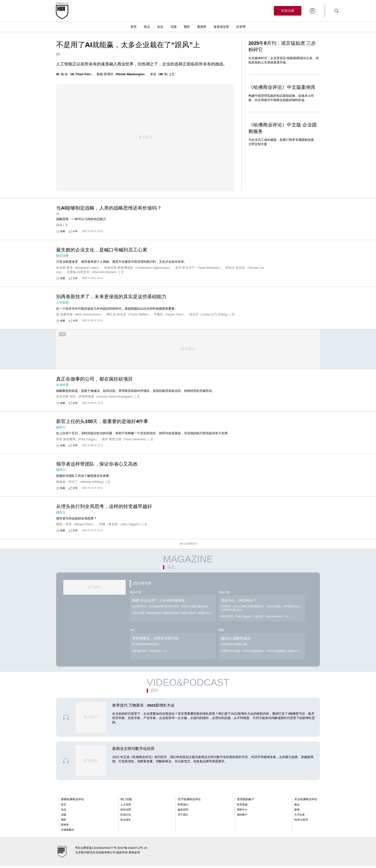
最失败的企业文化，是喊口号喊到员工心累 (102, 243)
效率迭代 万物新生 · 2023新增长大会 (143, 707)
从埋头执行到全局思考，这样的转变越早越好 (104, 507)
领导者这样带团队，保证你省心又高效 (97, 464)
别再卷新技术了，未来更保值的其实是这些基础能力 (111, 290)
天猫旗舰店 (68, 832)
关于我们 (183, 817)
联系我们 (183, 807)
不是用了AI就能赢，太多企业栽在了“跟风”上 (128, 45)
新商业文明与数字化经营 (133, 751)
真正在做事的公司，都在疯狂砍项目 (94, 379)
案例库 (202, 27)
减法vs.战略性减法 (236, 639)
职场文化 (126, 817)
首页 (134, 27)
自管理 (241, 27)
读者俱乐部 (221, 27)
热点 (147, 27)
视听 (187, 27)
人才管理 (126, 807)
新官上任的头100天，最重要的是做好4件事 (102, 422)
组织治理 (126, 812)
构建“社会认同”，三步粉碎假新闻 (158, 602)
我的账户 (242, 817)
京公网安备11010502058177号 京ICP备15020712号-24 (112, 850)
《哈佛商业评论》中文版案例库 (282, 87)
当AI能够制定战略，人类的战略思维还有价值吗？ (109, 200)
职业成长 (126, 822)
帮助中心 (242, 812)
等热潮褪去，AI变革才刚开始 (155, 639)
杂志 (160, 27)
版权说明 (183, 812)
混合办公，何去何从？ (239, 602)
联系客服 (242, 807)
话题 (174, 27)
